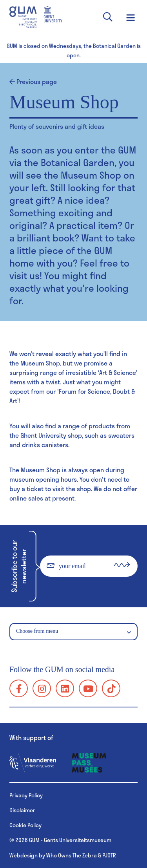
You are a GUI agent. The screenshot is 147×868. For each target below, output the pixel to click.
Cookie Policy (25, 825)
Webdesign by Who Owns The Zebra (53, 855)
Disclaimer (22, 810)
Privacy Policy (26, 795)
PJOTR (109, 855)
